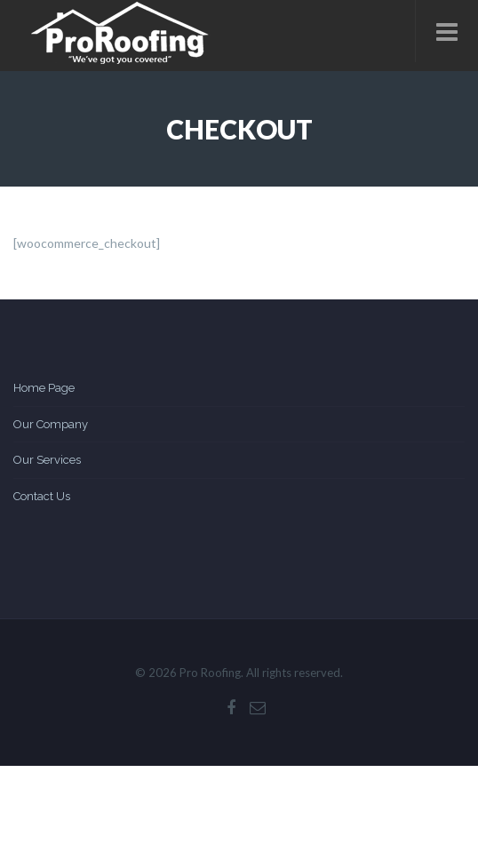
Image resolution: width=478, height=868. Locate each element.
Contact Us (42, 496)
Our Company (51, 424)
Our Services (47, 460)
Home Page (44, 388)
